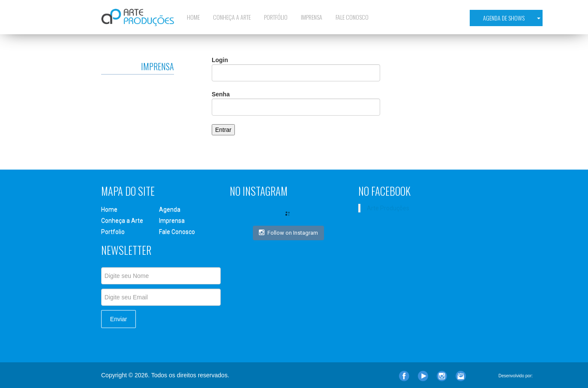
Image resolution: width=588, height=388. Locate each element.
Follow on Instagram (288, 233)
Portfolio (113, 232)
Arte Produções (388, 208)
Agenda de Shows (512, 18)
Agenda (170, 209)
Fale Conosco (352, 17)
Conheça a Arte (232, 17)
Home (193, 17)
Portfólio (276, 17)
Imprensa (312, 17)
